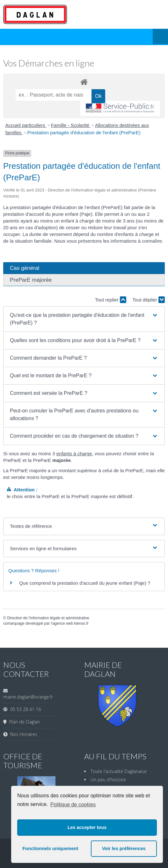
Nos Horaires (22, 734)
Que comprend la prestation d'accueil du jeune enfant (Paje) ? (85, 583)
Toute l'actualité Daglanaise (119, 771)
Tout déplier (149, 300)
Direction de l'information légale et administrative (48, 618)
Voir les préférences (124, 848)
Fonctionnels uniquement (50, 848)
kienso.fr (81, 623)
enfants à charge (74, 454)
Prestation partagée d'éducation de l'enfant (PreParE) (84, 133)
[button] (84, 319)
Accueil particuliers (26, 125)
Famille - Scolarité (71, 125)
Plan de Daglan (23, 722)
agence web (63, 623)
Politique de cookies (73, 805)
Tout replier (111, 300)
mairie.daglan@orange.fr (28, 697)
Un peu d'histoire (108, 780)
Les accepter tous (87, 827)
